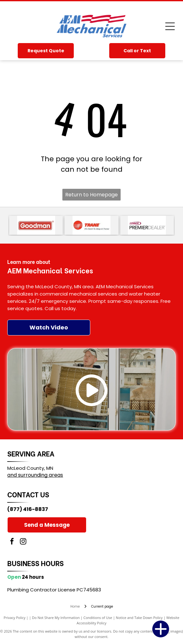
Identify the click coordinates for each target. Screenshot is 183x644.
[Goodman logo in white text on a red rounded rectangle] (36, 225)
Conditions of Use (98, 618)
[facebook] (12, 542)
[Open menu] (170, 26)
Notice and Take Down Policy (139, 618)
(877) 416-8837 (28, 509)
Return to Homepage (91, 195)
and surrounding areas (35, 475)
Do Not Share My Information (56, 618)
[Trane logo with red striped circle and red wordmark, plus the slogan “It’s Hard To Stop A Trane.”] (91, 225)
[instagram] (23, 542)
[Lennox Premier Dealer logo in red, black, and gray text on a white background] (147, 225)
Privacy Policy (15, 618)
